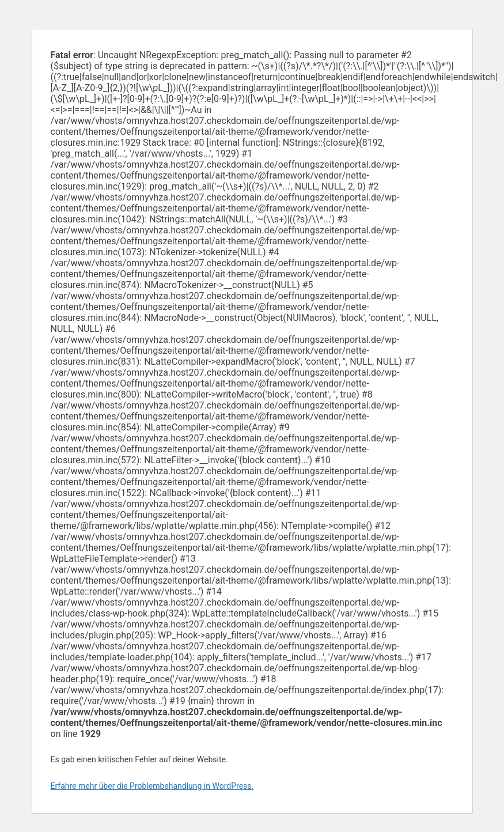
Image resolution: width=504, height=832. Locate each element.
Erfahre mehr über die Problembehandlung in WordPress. (152, 786)
